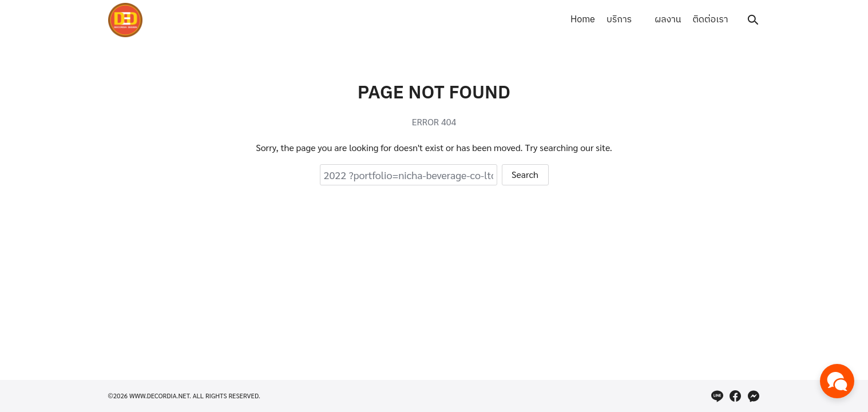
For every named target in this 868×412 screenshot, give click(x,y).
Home (583, 20)
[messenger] (754, 396)
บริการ (619, 20)
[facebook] (735, 396)
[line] (717, 396)
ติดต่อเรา (710, 20)
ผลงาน (668, 20)
